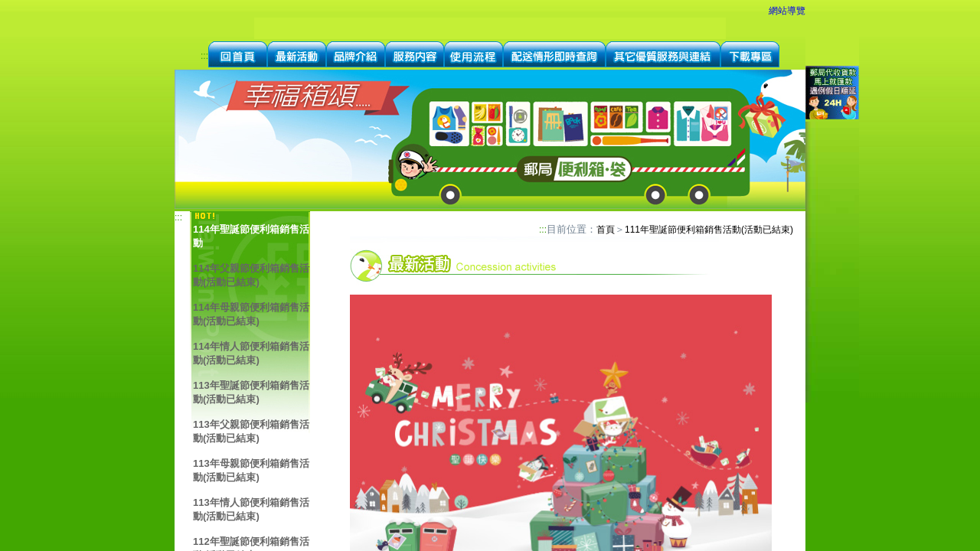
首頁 (606, 230)
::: (204, 56)
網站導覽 (787, 11)
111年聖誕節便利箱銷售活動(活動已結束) (709, 230)
